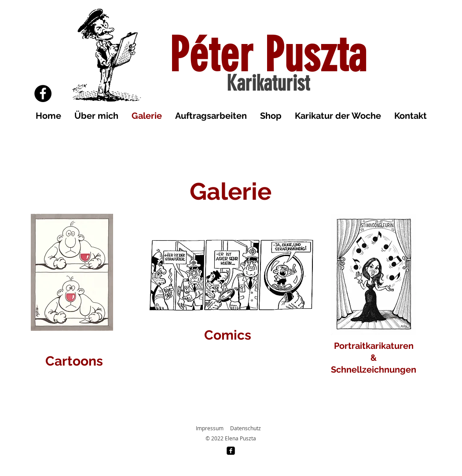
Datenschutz (246, 428)
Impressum (210, 428)
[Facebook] (43, 93)
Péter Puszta (268, 55)
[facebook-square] (231, 451)
